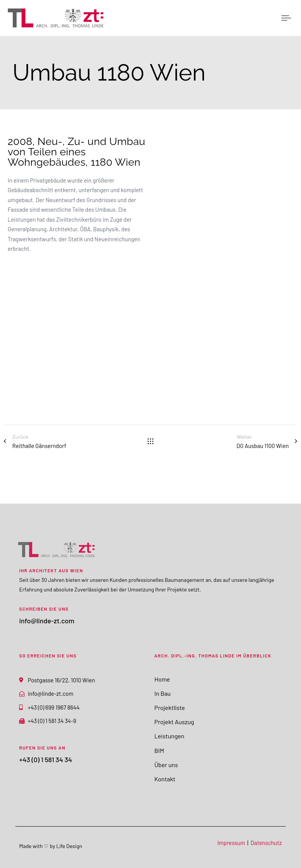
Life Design (69, 846)
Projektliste (170, 707)
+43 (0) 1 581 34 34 (46, 759)
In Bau (163, 693)
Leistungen (169, 736)
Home (162, 679)
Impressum (231, 843)
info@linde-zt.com (47, 621)
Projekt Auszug (174, 722)
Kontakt (165, 779)
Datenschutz (266, 843)
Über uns (166, 765)
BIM (160, 750)
